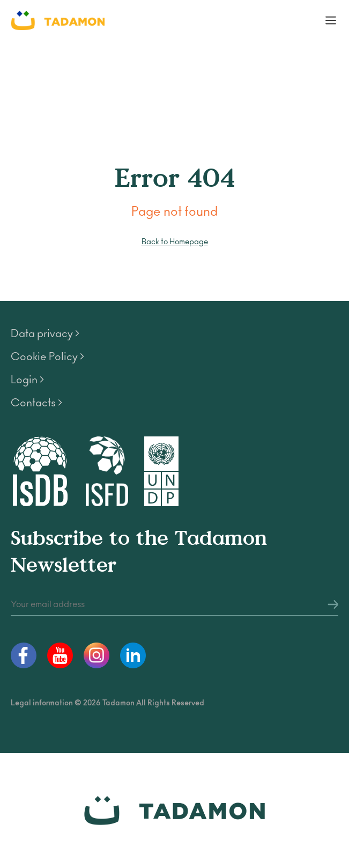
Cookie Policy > (47, 357)
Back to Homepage (175, 242)
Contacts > (36, 403)
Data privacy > (45, 334)
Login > (27, 380)
